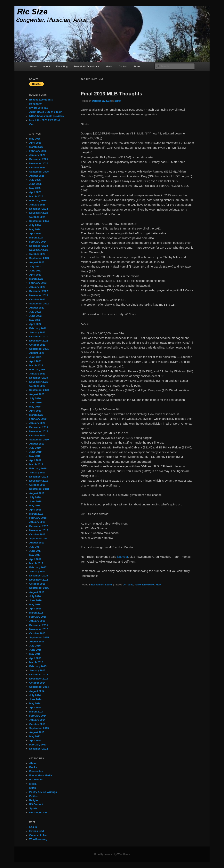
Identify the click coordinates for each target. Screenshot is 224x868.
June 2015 (35, 650)
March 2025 (36, 196)
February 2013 (38, 745)
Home (34, 66)
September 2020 (39, 390)
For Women (36, 780)
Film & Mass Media (41, 775)
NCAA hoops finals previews (47, 116)
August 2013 (37, 732)
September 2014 (39, 687)
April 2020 (35, 411)
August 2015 (37, 642)
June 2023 (35, 271)
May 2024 (35, 229)
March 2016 (36, 613)
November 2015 (39, 629)
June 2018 (35, 501)
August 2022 (37, 308)
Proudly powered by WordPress (112, 854)
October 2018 (37, 485)
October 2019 (37, 435)
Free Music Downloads (87, 66)
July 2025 (35, 180)
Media (109, 66)
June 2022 (35, 316)
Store (137, 66)
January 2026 (37, 155)
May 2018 (35, 506)
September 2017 (39, 538)
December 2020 (39, 378)
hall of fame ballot (145, 585)
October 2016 (37, 584)
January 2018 (37, 522)
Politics (34, 796)
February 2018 (38, 518)
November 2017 (39, 530)
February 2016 (38, 617)
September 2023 (39, 258)
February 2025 (38, 201)
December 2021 (39, 337)
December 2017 (39, 526)
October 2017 (37, 534)
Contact (123, 66)
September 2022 (39, 304)
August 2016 (37, 592)
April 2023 (35, 275)
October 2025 (37, 168)
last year (123, 557)
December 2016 (39, 576)
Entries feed (36, 831)
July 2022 (35, 312)
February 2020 (38, 419)
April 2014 (35, 707)
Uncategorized (38, 812)
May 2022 (35, 320)
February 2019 (38, 468)
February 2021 (38, 370)
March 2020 (36, 415)
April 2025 (35, 192)
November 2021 (39, 341)
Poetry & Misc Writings (43, 792)
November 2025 (39, 163)
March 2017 (36, 563)
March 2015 (36, 662)
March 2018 (36, 514)
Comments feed (39, 835)
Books (33, 767)
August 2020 (37, 394)
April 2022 (35, 324)
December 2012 (39, 749)
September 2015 (39, 637)
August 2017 (37, 543)
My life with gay (39, 108)
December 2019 (39, 427)
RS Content (36, 804)
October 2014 (37, 683)
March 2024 (36, 238)
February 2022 (38, 328)
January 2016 (37, 621)
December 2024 (39, 209)
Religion (34, 800)
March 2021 (36, 365)
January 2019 (37, 473)
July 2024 (35, 225)
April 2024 (35, 233)
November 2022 (39, 295)
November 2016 (39, 580)
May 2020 (35, 407)
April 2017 (35, 559)
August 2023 (37, 262)
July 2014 (35, 695)
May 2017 (35, 555)
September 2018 (39, 489)
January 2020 (37, 423)
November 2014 (39, 679)
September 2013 (39, 728)
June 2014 (35, 699)
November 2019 (39, 431)
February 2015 (38, 666)
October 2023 (37, 254)
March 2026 (36, 147)
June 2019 (35, 452)
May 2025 (35, 188)
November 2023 (39, 250)
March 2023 (36, 279)
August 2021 (37, 353)
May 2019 (35, 456)
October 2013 (37, 724)
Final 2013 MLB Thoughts (112, 94)
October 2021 (37, 345)
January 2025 (37, 205)
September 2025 (39, 172)
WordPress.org (38, 839)
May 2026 (35, 139)
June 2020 (35, 402)
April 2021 (35, 361)
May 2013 (35, 736)
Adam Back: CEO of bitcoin (46, 112)
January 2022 (37, 332)
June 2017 (35, 551)
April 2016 (35, 609)
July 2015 (35, 646)
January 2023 (37, 287)
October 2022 (37, 299)
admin (118, 101)
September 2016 (39, 588)
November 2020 (39, 382)
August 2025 (37, 176)
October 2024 (37, 217)
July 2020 (35, 398)
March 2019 (36, 464)
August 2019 (37, 444)
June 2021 (35, 357)
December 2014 (39, 675)
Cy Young (128, 585)
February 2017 (38, 567)
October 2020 (37, 386)
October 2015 (37, 633)
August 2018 (37, 493)
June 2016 (35, 600)
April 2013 (35, 740)
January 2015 (37, 670)
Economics (97, 585)
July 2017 (35, 547)
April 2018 (35, 510)
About (46, 66)
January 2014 (37, 720)
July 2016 (35, 596)
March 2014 (36, 712)
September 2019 (39, 440)
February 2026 (38, 151)
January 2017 (37, 571)
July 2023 (35, 266)
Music (33, 788)
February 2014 (38, 716)
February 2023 (38, 283)
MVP (158, 585)
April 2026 (35, 143)
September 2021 (39, 349)
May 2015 (35, 654)
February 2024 (38, 242)
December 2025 (39, 159)
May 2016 (35, 604)
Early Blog (62, 66)
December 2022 (39, 291)
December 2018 (39, 477)
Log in (33, 827)
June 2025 (35, 184)
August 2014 (37, 691)
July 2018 (35, 497)
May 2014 (35, 703)
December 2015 (39, 625)
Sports (109, 585)
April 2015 (35, 658)
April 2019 (35, 460)
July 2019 (35, 448)
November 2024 (39, 213)
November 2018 (39, 481)
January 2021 (37, 374)
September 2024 (39, 221)
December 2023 (39, 246)
